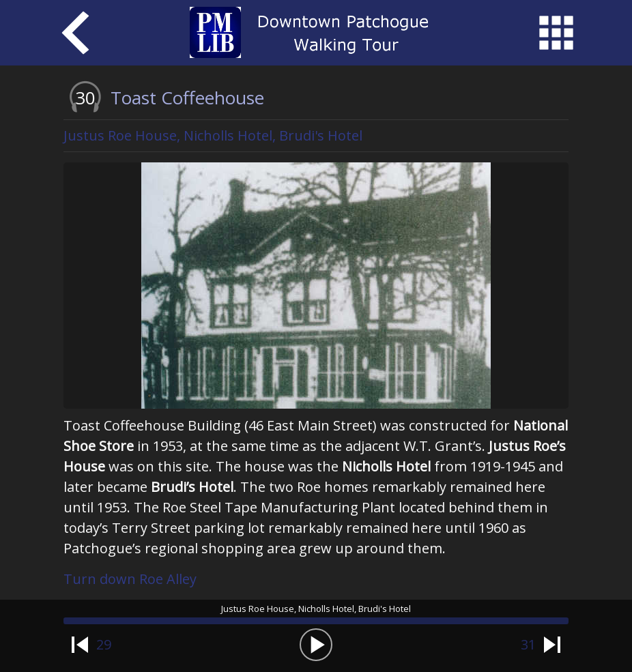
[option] (316, 286)
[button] (316, 645)
